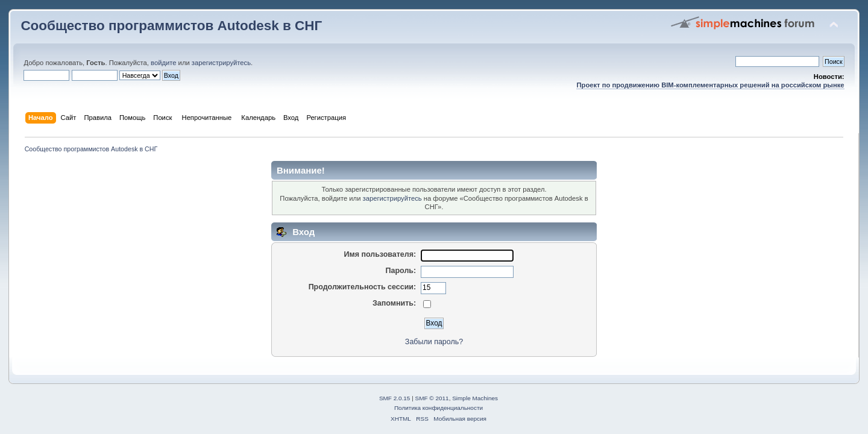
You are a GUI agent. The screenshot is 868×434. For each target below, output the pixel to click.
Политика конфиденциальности (439, 408)
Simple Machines (475, 398)
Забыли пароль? (434, 342)
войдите (163, 63)
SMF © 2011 (432, 398)
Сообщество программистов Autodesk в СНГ (171, 26)
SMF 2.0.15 (395, 398)
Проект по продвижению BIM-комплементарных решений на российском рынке (710, 85)
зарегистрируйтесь (221, 63)
